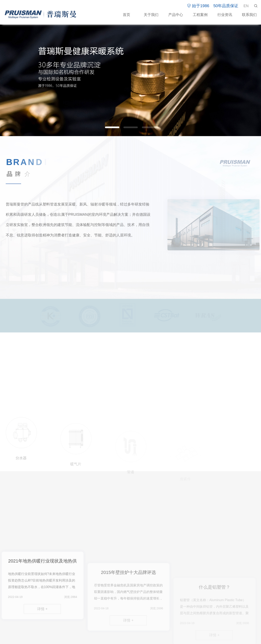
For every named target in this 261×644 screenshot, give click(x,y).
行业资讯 (225, 15)
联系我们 (249, 15)
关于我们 (151, 15)
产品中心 (176, 15)
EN (246, 6)
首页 (127, 15)
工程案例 (200, 15)
